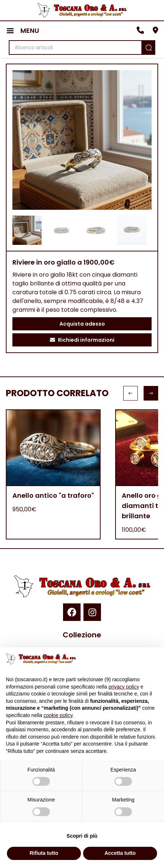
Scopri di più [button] (82, 836)
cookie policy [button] (58, 715)
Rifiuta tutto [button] (44, 853)
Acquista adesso (82, 324)
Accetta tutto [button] (120, 853)
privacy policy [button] (124, 687)
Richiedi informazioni (82, 340)
